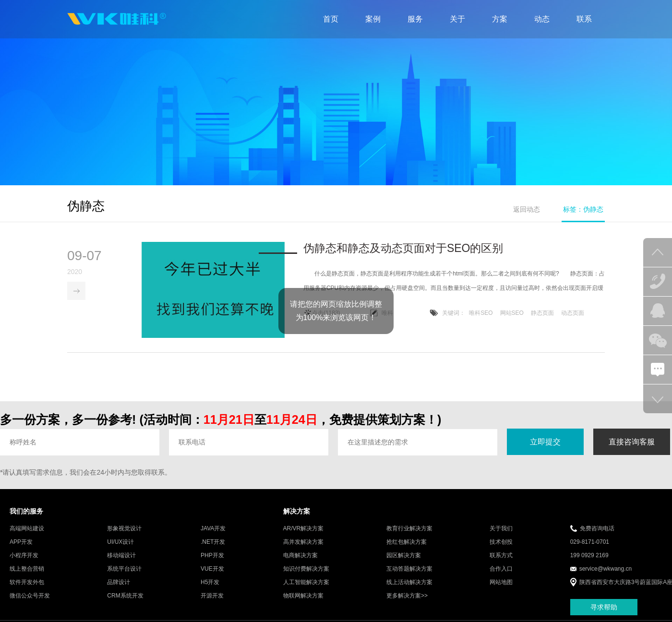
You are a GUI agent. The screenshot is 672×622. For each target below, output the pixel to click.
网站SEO (512, 313)
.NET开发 (213, 543)
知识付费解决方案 (306, 570)
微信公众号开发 (30, 597)
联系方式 (501, 556)
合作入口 (501, 570)
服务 (415, 19)
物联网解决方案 (303, 597)
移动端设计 (121, 556)
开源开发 (212, 597)
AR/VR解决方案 (304, 529)
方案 (500, 19)
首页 (331, 19)
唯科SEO (481, 313)
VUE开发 (212, 570)
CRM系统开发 (125, 597)
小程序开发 (24, 556)
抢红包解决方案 (407, 543)
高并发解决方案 (303, 543)
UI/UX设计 (120, 543)
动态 (542, 19)
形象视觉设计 (124, 529)
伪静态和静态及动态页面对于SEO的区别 (403, 249)
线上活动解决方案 (409, 583)
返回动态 (527, 209)
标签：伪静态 (583, 209)
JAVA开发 (213, 529)
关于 (457, 19)
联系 (584, 19)
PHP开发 (212, 556)
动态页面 (573, 313)
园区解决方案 (404, 556)
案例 (373, 19)
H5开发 (210, 583)
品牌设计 (119, 583)
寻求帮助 (604, 608)
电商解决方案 (300, 556)
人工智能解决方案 (306, 583)
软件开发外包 (27, 583)
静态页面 (542, 313)
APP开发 (21, 543)
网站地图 (501, 583)
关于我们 (501, 529)
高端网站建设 (27, 529)
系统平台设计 (124, 570)
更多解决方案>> (407, 597)
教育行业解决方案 (409, 529)
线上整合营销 (27, 570)
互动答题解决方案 (409, 570)
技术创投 (501, 543)
